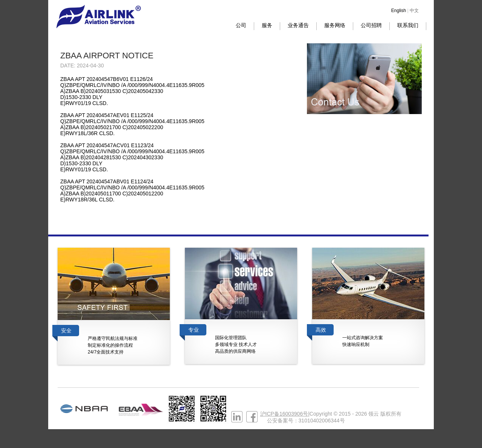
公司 (241, 25)
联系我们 (408, 25)
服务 (267, 25)
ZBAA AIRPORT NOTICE (107, 56)
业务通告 (298, 25)
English (399, 11)
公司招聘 (371, 25)
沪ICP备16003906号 (284, 414)
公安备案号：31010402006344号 (306, 421)
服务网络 (335, 25)
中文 (414, 11)
